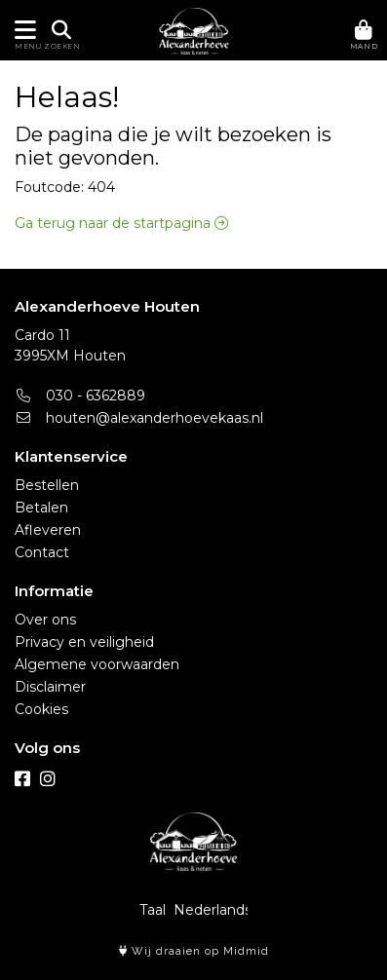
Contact (42, 552)
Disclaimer (50, 687)
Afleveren (48, 530)
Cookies (41, 709)
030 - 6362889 (80, 396)
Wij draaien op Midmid (194, 951)
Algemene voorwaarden (97, 664)
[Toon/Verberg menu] (22, 30)
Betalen (41, 508)
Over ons (45, 620)
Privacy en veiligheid (84, 642)
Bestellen (47, 485)
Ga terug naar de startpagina (121, 223)
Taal (153, 910)
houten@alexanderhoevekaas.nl (139, 418)
